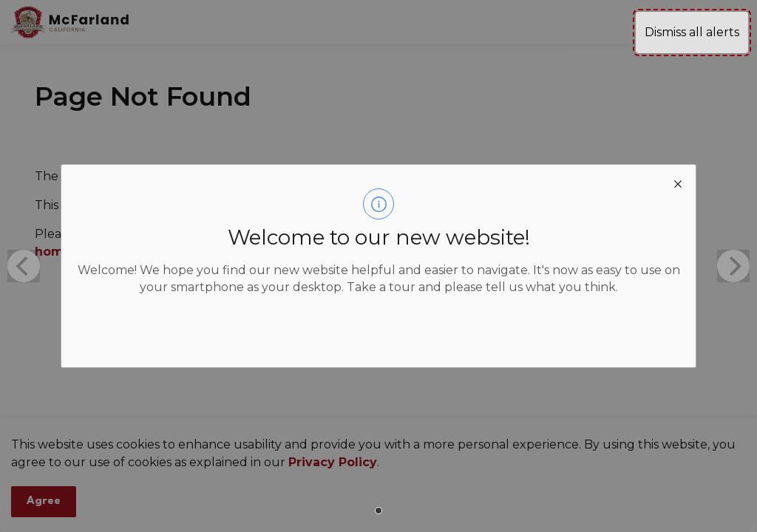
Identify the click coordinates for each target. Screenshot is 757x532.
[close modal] (678, 183)
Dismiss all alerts (692, 32)
